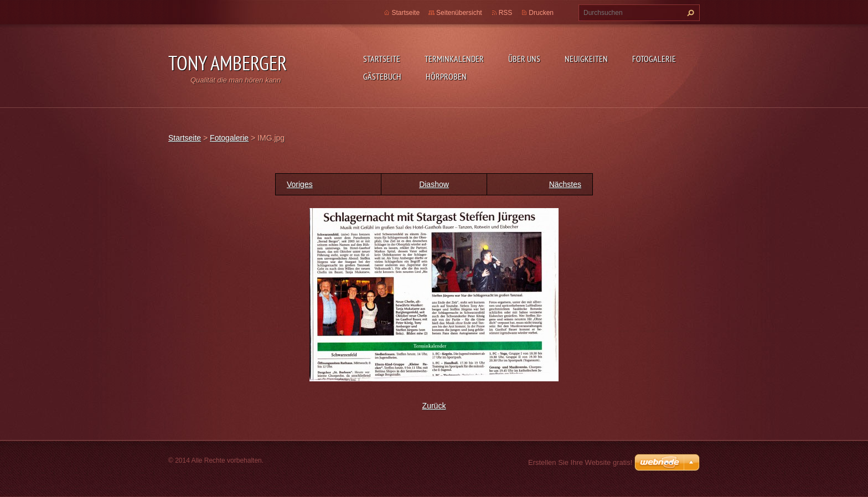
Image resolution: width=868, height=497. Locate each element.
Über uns (524, 59)
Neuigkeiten (586, 59)
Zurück (434, 406)
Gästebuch (382, 76)
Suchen (689, 13)
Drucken (541, 13)
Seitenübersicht (459, 13)
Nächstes (565, 184)
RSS (506, 13)
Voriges (300, 184)
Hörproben (446, 76)
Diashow (434, 184)
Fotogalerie (654, 59)
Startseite (382, 59)
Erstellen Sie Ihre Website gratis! (580, 462)
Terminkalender (454, 59)
